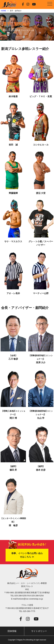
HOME (4, 11)
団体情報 (12, 631)
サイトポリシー (39, 631)
